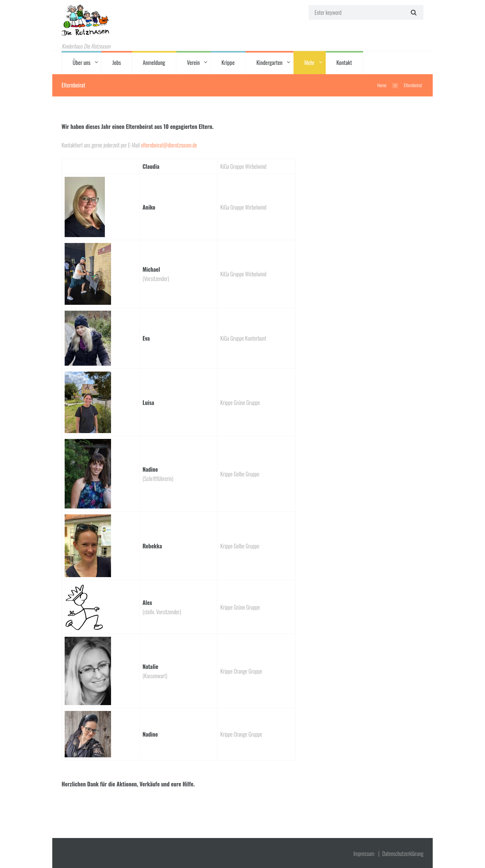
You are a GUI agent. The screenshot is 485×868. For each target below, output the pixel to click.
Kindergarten (269, 62)
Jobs (117, 62)
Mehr (309, 62)
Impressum (364, 853)
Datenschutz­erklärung (403, 853)
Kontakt (344, 62)
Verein (193, 62)
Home (382, 85)
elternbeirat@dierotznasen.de (169, 145)
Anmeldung (154, 62)
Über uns (82, 62)
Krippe (228, 62)
